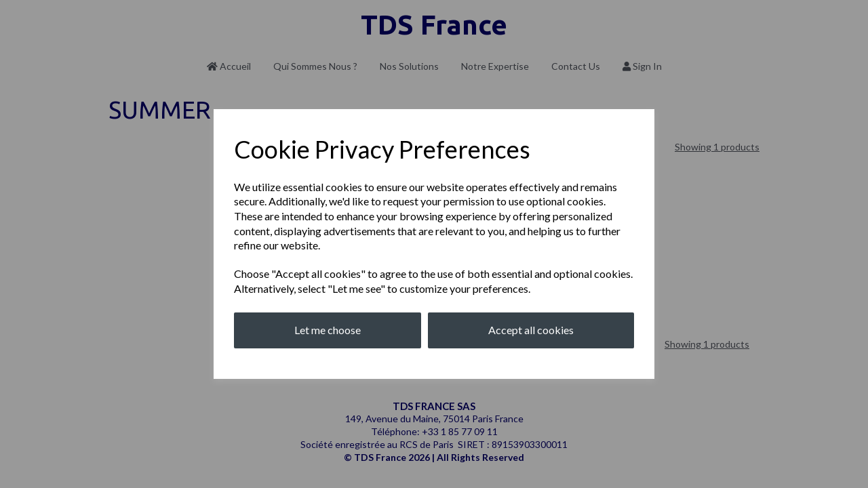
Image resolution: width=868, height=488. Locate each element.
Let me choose (328, 330)
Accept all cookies (531, 330)
